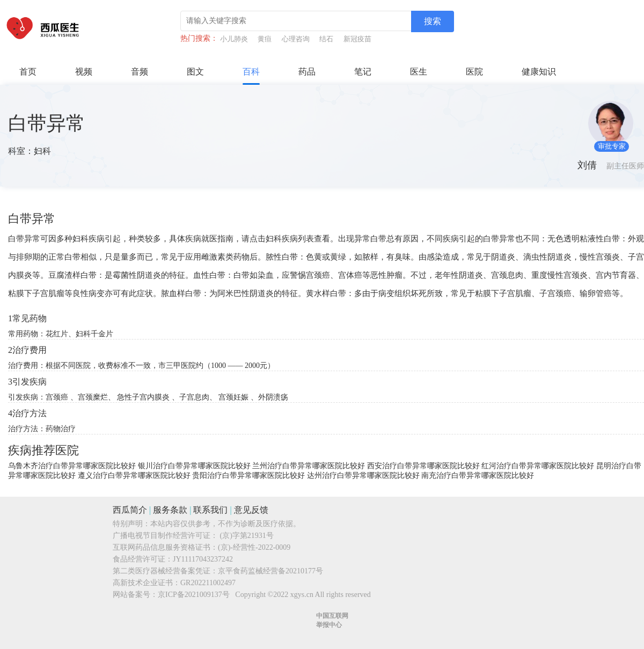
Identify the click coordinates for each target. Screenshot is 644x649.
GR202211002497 (208, 583)
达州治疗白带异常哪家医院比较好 (363, 475)
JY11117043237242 (203, 559)
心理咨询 (296, 39)
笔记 (363, 72)
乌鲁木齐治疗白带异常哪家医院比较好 (72, 466)
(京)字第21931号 (247, 536)
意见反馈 (251, 510)
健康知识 (539, 72)
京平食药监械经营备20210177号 (270, 571)
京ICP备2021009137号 (194, 595)
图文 (195, 72)
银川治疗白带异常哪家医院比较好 (194, 466)
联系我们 (210, 510)
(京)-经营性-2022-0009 (254, 547)
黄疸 (265, 39)
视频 (84, 72)
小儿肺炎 (234, 39)
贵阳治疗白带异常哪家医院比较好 (248, 475)
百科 (251, 72)
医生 (419, 72)
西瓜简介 (130, 510)
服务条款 (170, 510)
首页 (28, 72)
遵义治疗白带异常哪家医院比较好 (134, 475)
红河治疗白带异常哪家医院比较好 (538, 466)
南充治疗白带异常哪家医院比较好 (478, 475)
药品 (307, 72)
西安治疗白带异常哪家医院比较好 (423, 466)
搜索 (433, 21)
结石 (326, 39)
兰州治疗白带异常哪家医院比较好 (309, 466)
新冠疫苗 (357, 39)
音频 (140, 72)
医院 (474, 72)
